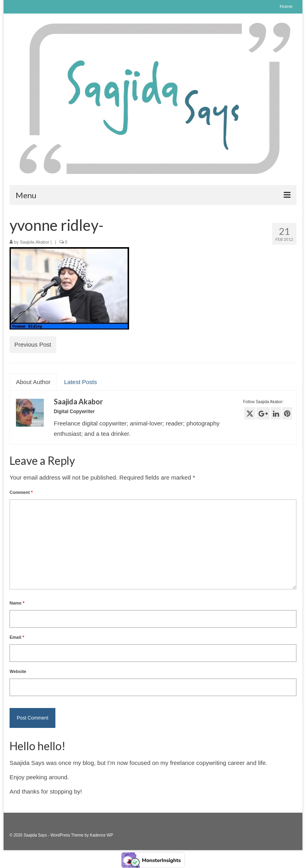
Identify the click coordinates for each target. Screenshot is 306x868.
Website (18, 671)
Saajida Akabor (35, 242)
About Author (33, 382)
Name (17, 603)
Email (17, 637)
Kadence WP (102, 835)
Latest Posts (81, 382)
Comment (21, 492)
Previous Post (33, 344)
